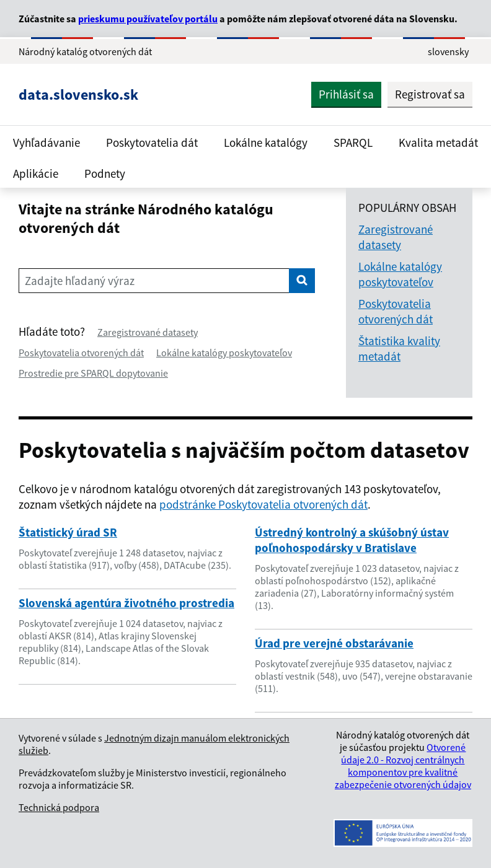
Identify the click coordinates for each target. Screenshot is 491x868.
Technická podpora (59, 807)
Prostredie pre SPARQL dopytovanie (93, 373)
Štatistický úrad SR (68, 532)
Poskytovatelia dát (152, 142)
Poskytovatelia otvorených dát (81, 353)
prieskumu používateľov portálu (148, 19)
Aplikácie (36, 173)
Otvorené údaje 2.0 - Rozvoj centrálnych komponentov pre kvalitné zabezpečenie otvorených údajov (403, 766)
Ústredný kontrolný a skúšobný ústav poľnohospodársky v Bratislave (352, 540)
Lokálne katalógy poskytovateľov (224, 353)
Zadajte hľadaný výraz (80, 281)
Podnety (105, 173)
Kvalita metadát (438, 142)
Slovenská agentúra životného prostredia (126, 603)
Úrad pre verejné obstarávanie (334, 643)
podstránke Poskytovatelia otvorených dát (263, 504)
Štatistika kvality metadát (399, 349)
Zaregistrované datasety (148, 332)
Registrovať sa (430, 94)
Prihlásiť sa (346, 94)
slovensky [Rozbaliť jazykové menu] (448, 51)
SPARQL (353, 142)
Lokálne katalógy (266, 142)
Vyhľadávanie (46, 142)
